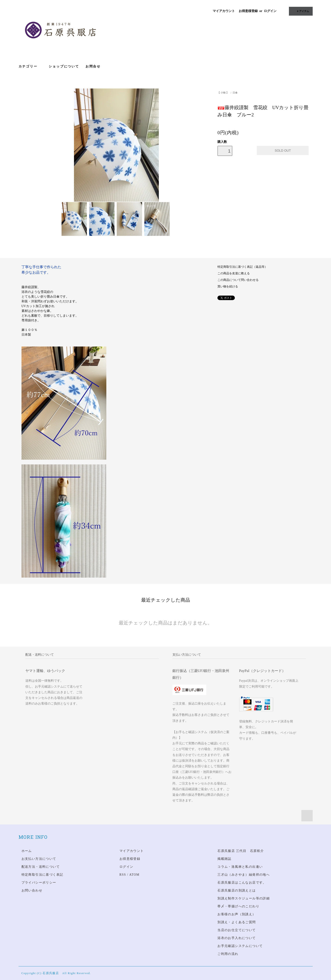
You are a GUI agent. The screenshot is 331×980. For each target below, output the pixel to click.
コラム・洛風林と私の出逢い (240, 867)
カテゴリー (31, 66)
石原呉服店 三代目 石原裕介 (241, 851)
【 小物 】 (223, 93)
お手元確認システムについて (240, 946)
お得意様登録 (248, 11)
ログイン (270, 11)
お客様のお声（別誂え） (237, 914)
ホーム (27, 851)
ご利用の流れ (228, 954)
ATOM (134, 875)
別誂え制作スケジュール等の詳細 (244, 898)
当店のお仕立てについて (237, 930)
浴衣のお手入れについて (237, 938)
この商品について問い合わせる (238, 280)
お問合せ (93, 66)
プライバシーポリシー (39, 883)
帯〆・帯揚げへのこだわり (238, 906)
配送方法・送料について (41, 867)
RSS (123, 875)
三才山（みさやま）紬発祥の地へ (244, 875)
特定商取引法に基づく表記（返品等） (242, 267)
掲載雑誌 (224, 859)
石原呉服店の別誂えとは (237, 890)
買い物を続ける (228, 287)
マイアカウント (224, 11)
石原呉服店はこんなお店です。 (242, 883)
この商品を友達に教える (234, 273)
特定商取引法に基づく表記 (42, 875)
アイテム (300, 11)
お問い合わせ (32, 890)
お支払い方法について (39, 859)
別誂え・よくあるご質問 (237, 922)
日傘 (235, 93)
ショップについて (64, 66)
